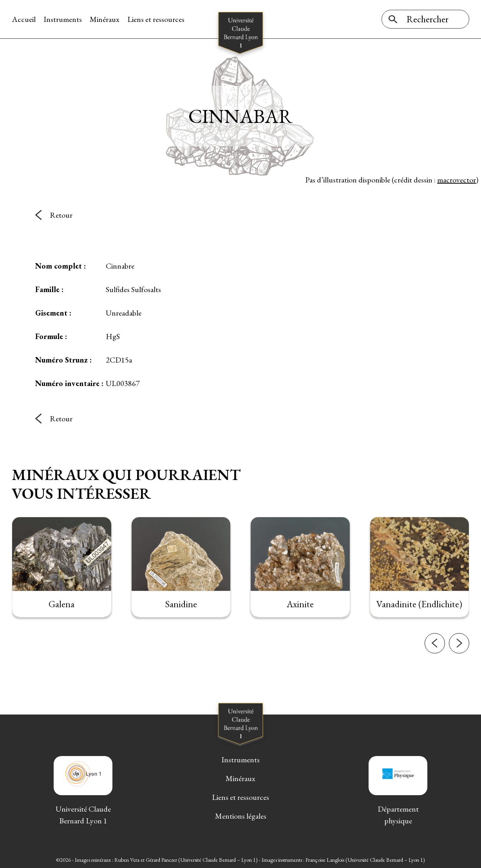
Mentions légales (241, 816)
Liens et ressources (156, 19)
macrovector (457, 180)
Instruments (63, 19)
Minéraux (105, 19)
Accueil (24, 19)
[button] (435, 665)
